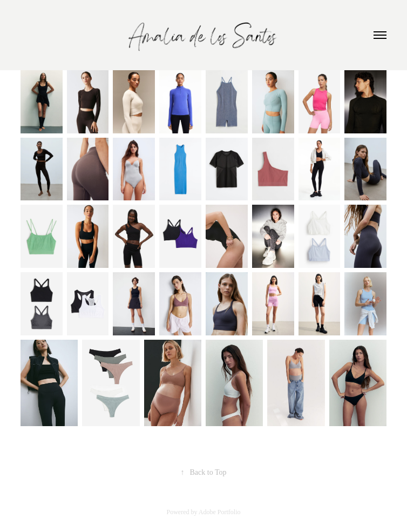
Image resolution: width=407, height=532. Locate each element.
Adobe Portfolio (220, 512)
